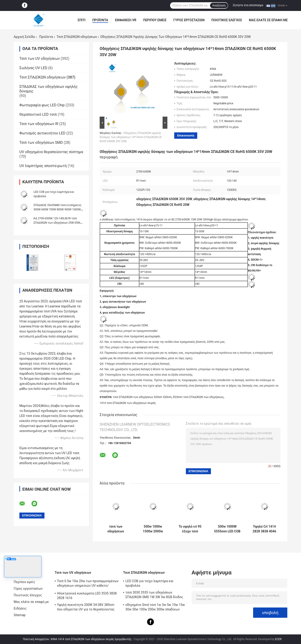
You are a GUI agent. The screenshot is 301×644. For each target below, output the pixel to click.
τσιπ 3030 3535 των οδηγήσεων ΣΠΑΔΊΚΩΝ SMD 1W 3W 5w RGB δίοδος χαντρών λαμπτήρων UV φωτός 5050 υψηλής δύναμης (154, 595)
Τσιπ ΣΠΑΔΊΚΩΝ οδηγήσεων (77, 37)
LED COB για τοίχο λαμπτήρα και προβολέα (149, 583)
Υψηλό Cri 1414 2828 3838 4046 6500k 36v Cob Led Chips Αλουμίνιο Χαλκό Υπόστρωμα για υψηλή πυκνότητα (264, 529)
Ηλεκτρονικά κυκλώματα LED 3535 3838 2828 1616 (87, 596)
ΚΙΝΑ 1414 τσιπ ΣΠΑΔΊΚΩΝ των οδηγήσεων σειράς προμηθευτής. (92, 639)
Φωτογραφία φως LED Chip (42, 105)
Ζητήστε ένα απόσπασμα (248, 5)
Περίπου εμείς (155, 20)
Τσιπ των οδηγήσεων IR (39, 124)
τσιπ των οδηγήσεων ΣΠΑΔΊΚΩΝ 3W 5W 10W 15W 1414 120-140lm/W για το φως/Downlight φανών (116, 529)
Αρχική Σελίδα (24, 37)
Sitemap (20, 615)
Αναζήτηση (219, 5)
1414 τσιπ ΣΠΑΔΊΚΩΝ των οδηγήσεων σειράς (128, 403)
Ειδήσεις (20, 608)
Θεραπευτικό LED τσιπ (38, 114)
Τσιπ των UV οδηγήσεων (40, 59)
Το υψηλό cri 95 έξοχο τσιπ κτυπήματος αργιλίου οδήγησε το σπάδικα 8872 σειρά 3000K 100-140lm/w (190, 529)
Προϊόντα (100, 20)
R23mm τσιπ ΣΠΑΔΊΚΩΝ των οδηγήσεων (198, 397)
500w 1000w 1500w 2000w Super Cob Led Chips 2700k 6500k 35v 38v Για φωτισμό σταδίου (153, 529)
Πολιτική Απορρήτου (36, 639)
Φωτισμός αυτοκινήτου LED (42, 133)
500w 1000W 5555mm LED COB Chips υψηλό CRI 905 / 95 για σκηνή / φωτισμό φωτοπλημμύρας (227, 529)
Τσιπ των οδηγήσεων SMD (41, 143)
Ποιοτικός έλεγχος (227, 20)
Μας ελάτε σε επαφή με (268, 20)
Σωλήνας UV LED (33, 68)
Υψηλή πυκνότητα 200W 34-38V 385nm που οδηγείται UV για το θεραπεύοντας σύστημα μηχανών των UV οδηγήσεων (86, 608)
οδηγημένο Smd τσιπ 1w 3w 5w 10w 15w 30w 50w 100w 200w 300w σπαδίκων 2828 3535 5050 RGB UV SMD (155, 608)
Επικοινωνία (186, 135)
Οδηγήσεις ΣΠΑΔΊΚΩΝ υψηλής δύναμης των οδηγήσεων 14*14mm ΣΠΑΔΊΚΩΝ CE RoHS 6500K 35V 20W (131, 137)
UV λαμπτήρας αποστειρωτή (43, 166)
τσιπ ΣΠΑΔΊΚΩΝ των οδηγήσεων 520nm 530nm (142, 397)
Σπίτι (82, 20)
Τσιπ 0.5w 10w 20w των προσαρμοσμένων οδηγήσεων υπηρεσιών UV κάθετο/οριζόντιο (88, 584)
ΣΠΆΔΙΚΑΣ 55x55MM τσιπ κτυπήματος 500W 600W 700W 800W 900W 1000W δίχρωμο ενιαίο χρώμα (57, 209)
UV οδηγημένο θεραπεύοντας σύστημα (51, 152)
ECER (278, 639)
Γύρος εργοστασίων (189, 20)
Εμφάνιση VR (126, 20)
